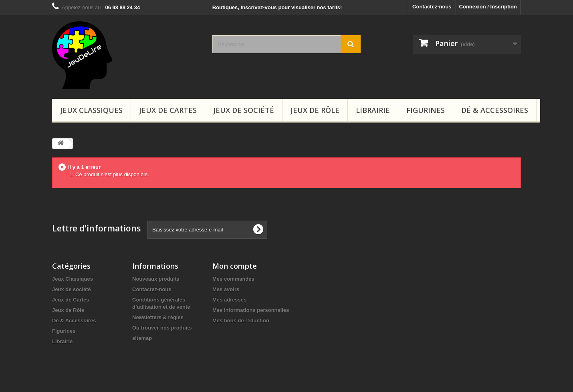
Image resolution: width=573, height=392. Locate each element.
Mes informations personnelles (251, 310)
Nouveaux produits (156, 279)
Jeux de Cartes (168, 110)
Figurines (426, 110)
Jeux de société (244, 110)
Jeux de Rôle (315, 110)
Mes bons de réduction (241, 321)
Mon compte (235, 266)
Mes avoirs (226, 289)
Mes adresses (229, 300)
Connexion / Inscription (488, 7)
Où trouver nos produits (162, 328)
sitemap (142, 338)
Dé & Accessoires (495, 110)
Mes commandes (233, 279)
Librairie (373, 110)
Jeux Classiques (91, 110)
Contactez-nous (432, 7)
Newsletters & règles (158, 317)
